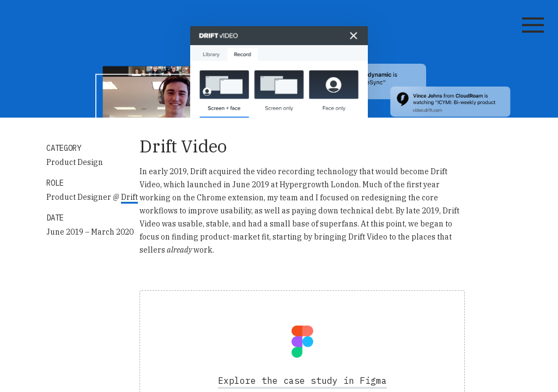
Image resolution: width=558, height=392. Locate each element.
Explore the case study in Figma (302, 381)
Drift (129, 197)
